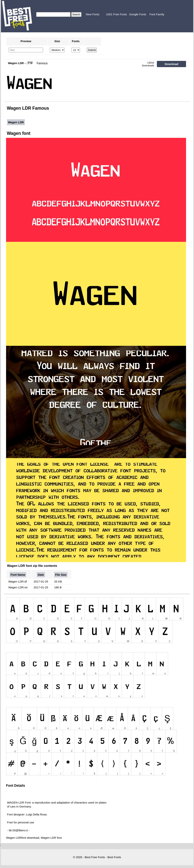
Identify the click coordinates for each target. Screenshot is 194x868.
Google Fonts (138, 14)
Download (171, 64)
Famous (42, 63)
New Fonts (93, 14)
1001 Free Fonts (117, 14)
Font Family (157, 14)
